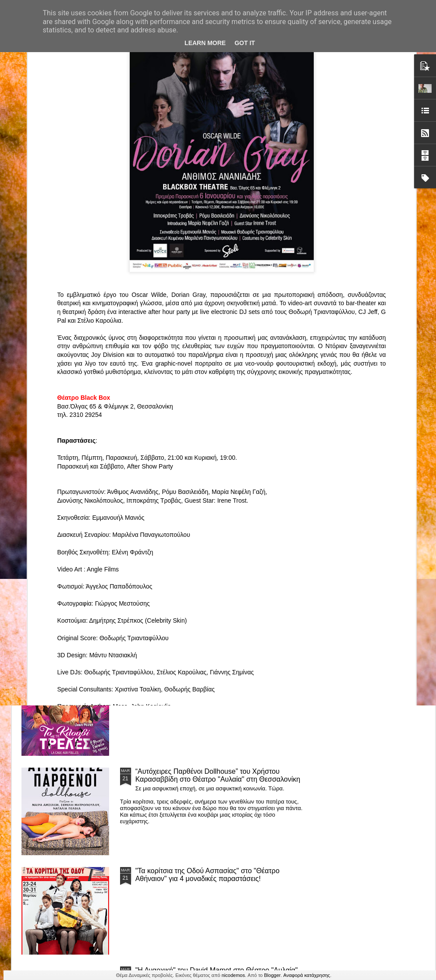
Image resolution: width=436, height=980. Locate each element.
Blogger (273, 975)
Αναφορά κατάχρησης (307, 975)
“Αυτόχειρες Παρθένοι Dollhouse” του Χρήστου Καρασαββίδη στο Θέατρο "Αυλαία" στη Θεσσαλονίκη (218, 775)
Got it (245, 43)
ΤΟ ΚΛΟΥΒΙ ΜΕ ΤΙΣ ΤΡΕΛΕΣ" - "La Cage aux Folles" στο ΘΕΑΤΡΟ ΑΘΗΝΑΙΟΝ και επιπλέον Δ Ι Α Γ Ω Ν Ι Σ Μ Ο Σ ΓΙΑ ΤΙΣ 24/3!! (219, 680)
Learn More (205, 43)
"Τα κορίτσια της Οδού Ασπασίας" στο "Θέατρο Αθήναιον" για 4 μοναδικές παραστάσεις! (207, 875)
